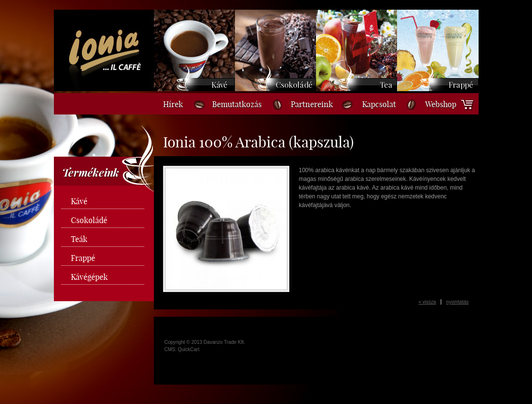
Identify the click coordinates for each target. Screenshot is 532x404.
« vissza (427, 302)
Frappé (83, 258)
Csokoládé (89, 220)
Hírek (173, 104)
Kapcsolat (379, 104)
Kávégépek (89, 277)
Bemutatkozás (237, 104)
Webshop (441, 104)
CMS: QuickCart (182, 349)
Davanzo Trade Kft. (224, 342)
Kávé (79, 201)
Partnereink (312, 104)
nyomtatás (457, 302)
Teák (79, 239)
